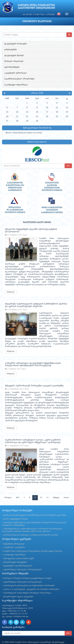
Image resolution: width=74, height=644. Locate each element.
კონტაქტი (51, 14)
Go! (68, 166)
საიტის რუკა (39, 14)
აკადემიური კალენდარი (14, 540)
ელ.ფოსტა (27, 14)
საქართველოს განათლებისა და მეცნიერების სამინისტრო (29, 578)
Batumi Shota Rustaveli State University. (24, 133)
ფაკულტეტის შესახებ (14, 55)
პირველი (8, 490)
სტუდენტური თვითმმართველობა (18, 558)
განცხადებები (11, 49)
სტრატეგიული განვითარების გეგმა (19, 551)
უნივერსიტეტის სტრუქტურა (15, 554)
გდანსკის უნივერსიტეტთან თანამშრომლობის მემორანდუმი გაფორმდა (35, 507)
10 (41, 490)
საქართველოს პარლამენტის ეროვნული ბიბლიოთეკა (27, 585)
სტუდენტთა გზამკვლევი (14, 536)
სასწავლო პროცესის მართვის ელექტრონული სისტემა (27, 571)
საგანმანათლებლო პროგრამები (19, 79)
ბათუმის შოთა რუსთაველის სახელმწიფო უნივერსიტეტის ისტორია (33, 543)
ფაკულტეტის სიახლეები (16, 44)
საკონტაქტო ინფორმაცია (16, 85)
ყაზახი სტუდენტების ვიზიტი (16, 511)
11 (48, 490)
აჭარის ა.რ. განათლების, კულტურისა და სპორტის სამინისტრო (31, 582)
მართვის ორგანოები (14, 61)
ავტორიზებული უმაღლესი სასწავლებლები (23, 562)
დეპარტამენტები (12, 67)
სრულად (11, 289)
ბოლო (66, 490)
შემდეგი (56, 490)
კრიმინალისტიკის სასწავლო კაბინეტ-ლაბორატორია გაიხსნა (31, 527)
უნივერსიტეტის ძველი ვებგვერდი (18, 589)
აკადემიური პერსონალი (16, 73)
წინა (18, 490)
